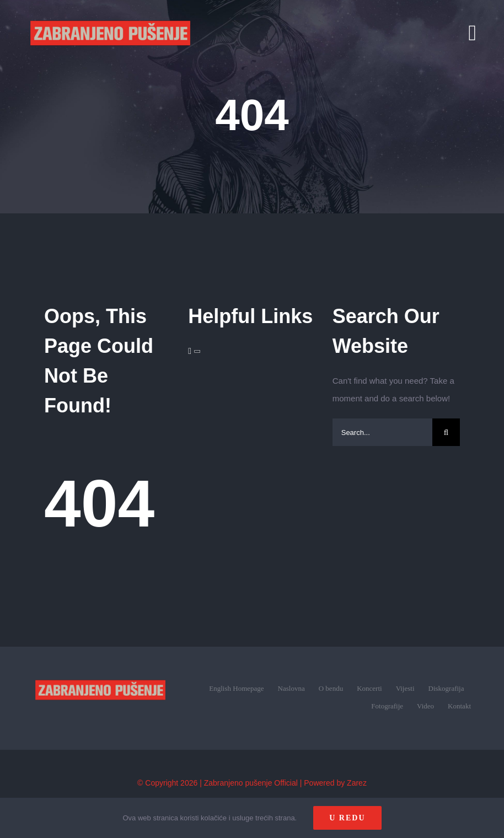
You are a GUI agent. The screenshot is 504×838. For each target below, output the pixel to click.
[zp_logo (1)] (100, 667)
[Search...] (382, 432)
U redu (347, 818)
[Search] (446, 432)
